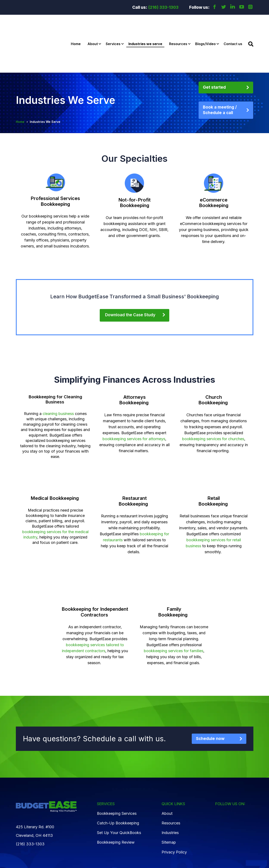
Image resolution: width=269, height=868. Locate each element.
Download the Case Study (130, 276)
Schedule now (210, 700)
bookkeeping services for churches (213, 400)
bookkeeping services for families (174, 612)
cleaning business (58, 375)
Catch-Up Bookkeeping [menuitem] (118, 785)
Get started (214, 49)
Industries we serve (145, 25)
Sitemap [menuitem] (169, 804)
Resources (178, 25)
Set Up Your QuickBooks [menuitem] (119, 794)
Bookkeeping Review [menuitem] (116, 804)
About (93, 25)
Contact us (233, 25)
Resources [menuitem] (171, 785)
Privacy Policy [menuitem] (174, 814)
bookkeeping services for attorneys (134, 400)
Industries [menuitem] (170, 794)
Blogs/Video (205, 25)
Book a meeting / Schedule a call (220, 72)
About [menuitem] (167, 775)
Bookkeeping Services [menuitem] (117, 775)
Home (76, 25)
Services (113, 25)
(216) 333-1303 (163, 7)
